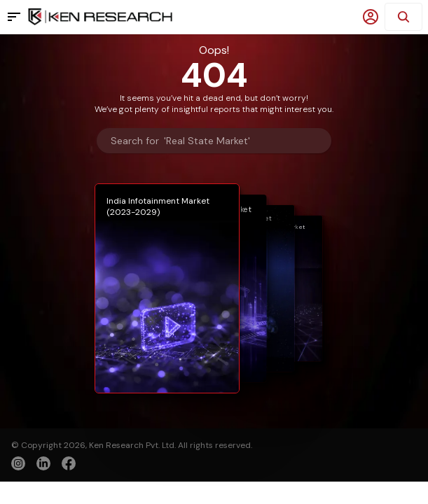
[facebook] (69, 465)
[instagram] (18, 463)
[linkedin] (43, 463)
